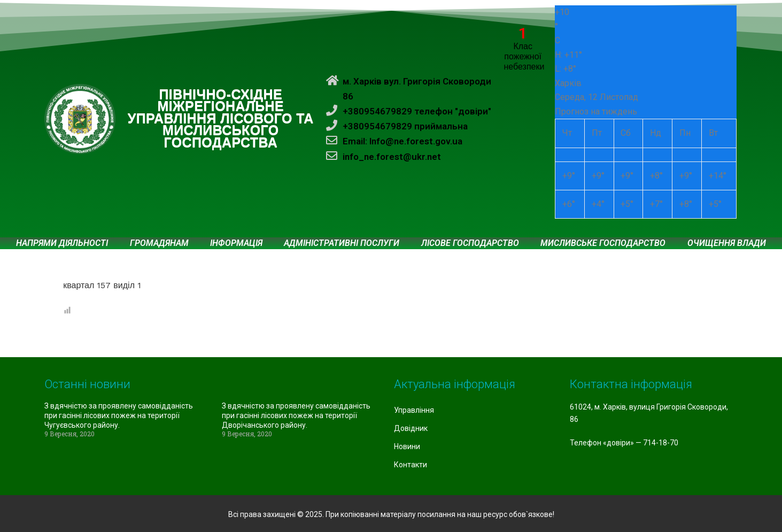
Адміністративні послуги (342, 243)
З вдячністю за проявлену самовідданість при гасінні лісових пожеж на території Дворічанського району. (296, 415)
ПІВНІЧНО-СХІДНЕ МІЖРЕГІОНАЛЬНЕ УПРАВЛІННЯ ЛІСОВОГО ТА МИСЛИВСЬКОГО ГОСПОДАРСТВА (221, 119)
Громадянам (159, 243)
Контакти (411, 465)
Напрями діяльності (62, 243)
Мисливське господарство (603, 243)
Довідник (411, 428)
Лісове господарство (470, 243)
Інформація (236, 243)
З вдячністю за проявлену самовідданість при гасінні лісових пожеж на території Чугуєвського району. (119, 415)
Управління (414, 410)
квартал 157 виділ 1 (102, 285)
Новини (407, 446)
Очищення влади (727, 243)
